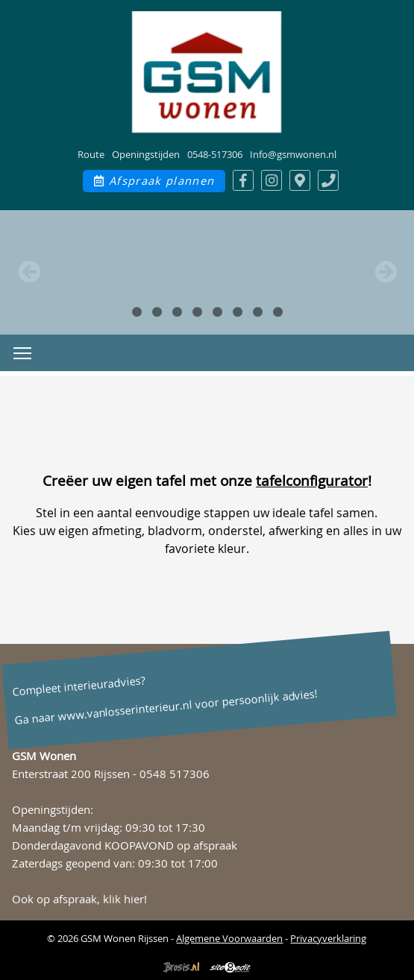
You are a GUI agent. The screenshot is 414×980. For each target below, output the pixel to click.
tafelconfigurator (312, 481)
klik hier (123, 899)
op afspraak (207, 845)
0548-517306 (215, 154)
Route (91, 154)
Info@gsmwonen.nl (293, 154)
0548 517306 (175, 774)
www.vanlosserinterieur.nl (125, 711)
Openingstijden (146, 154)
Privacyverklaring (328, 938)
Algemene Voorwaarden (229, 938)
